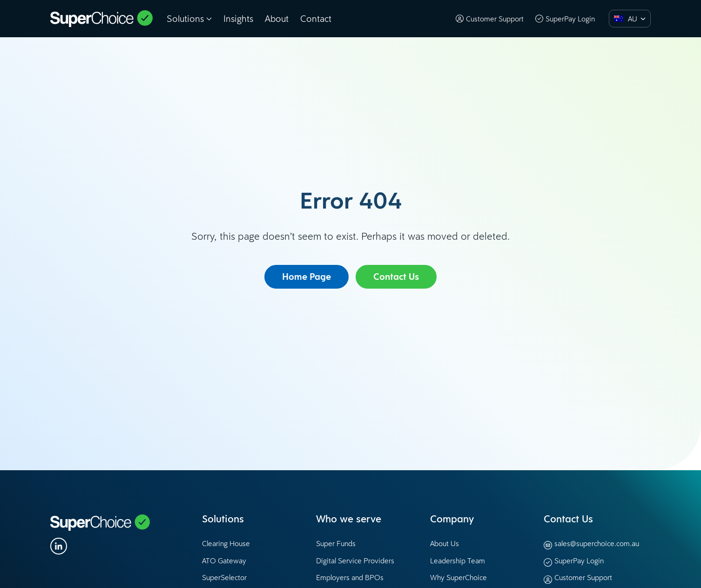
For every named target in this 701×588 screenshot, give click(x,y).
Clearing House (226, 543)
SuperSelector (224, 577)
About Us (445, 543)
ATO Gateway (224, 561)
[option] (623, 19)
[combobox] (630, 19)
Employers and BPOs (350, 577)
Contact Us (396, 277)
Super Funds (336, 543)
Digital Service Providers (355, 561)
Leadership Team (458, 561)
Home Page (307, 277)
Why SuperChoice (458, 577)
